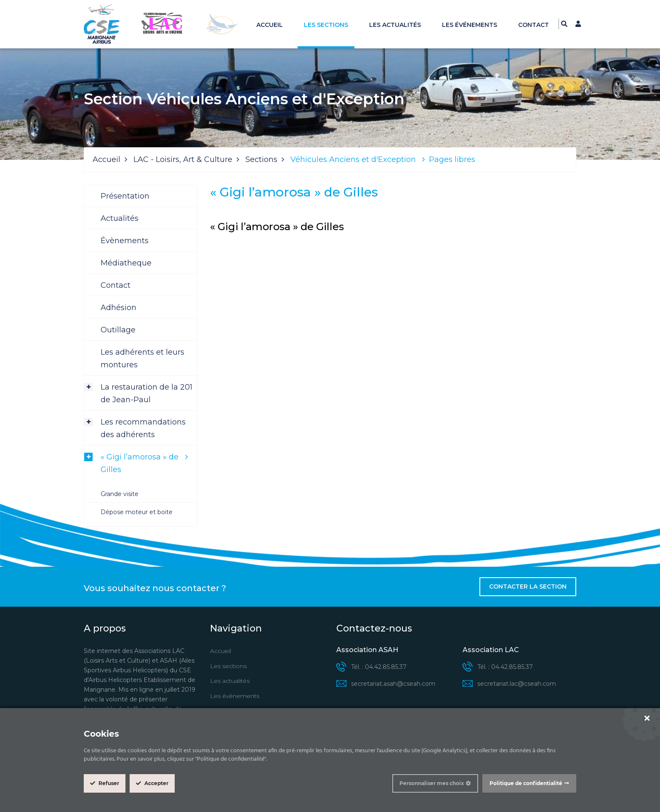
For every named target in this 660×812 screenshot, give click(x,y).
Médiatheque (126, 263)
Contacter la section (528, 586)
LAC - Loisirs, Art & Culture (183, 159)
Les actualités (395, 25)
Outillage (118, 330)
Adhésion (118, 308)
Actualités (120, 218)
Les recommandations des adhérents (143, 428)
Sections (261, 159)
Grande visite (120, 494)
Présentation (125, 196)
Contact (534, 25)
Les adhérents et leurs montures (142, 358)
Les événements (470, 25)
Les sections (326, 25)
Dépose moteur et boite (137, 512)
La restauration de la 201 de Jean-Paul (146, 393)
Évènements (125, 241)
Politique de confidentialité (526, 783)
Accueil (270, 25)
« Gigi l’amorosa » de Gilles (140, 463)
